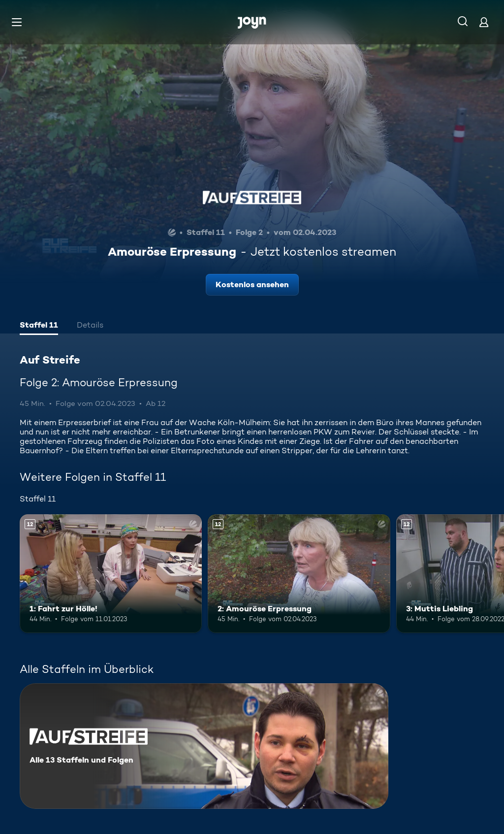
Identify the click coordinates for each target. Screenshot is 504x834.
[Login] (484, 22)
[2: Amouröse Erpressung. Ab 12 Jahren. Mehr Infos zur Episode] (299, 574)
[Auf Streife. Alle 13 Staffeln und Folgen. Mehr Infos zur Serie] (204, 746)
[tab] (39, 326)
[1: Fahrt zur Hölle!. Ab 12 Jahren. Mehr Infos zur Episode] (111, 574)
